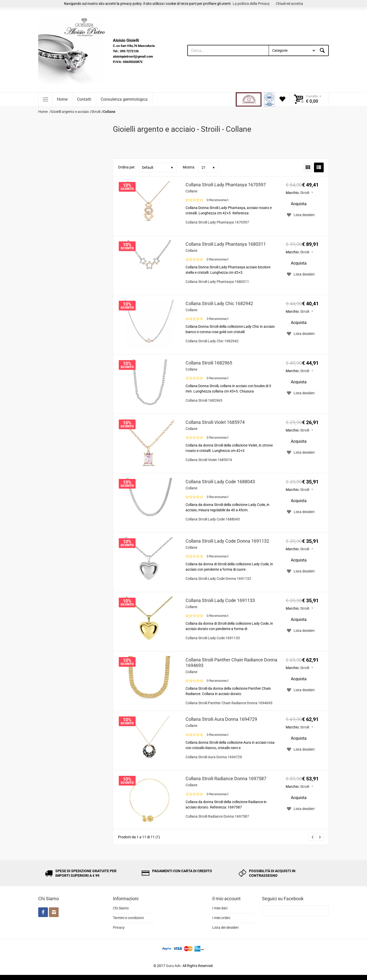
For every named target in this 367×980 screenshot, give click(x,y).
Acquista (299, 204)
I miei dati (220, 908)
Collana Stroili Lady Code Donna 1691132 (227, 541)
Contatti (84, 99)
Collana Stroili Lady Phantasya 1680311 (226, 244)
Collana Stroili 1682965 (209, 363)
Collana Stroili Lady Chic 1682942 (219, 303)
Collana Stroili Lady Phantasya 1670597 (226, 185)
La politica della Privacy (251, 4)
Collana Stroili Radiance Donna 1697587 (226, 779)
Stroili (305, 193)
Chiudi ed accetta (289, 4)
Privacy (119, 927)
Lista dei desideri (225, 927)
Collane (191, 191)
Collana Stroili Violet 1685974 (215, 422)
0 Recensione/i (218, 200)
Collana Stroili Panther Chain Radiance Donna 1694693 (231, 663)
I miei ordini (221, 918)
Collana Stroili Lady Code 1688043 (220, 482)
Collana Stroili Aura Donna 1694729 (221, 719)
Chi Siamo (121, 908)
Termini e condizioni (128, 918)
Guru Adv (173, 966)
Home (62, 99)
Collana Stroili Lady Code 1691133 (220, 600)
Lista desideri (300, 215)
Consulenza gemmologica (124, 99)
